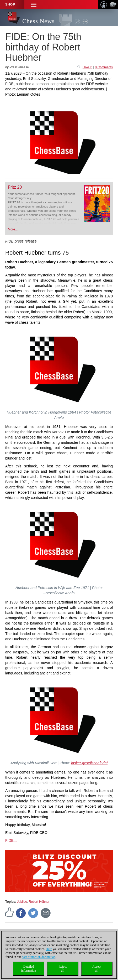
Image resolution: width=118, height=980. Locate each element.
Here (49, 949)
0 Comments (104, 67)
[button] (34, 5)
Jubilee (22, 902)
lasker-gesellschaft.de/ (89, 763)
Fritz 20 (15, 187)
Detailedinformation (29, 969)
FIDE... (11, 840)
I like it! (87, 67)
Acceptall (97, 969)
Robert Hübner (39, 902)
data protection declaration (39, 957)
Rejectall (63, 969)
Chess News (38, 21)
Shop (10, 4)
